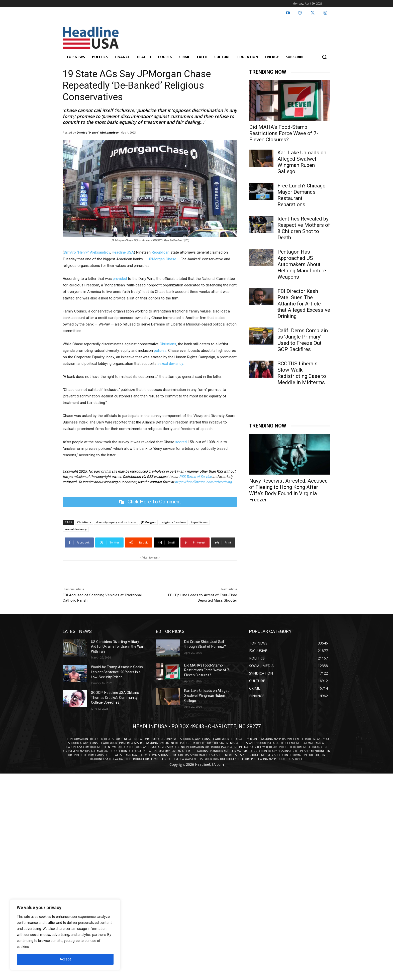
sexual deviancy (170, 364)
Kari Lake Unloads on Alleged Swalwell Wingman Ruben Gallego (302, 162)
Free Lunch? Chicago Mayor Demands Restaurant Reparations (302, 195)
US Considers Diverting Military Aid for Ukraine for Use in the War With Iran (117, 647)
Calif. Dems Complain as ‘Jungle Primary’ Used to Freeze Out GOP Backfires (303, 340)
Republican (161, 252)
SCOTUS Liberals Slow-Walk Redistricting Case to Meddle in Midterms (302, 373)
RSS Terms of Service (195, 477)
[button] (324, 57)
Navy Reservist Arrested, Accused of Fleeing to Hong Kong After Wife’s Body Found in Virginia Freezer (288, 490)
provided (120, 279)
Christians (168, 344)
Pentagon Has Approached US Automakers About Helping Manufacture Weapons (302, 264)
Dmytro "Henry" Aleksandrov (98, 132)
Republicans (199, 522)
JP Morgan (148, 522)
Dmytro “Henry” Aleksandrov (87, 252)
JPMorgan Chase (162, 259)
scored (181, 442)
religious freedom (173, 522)
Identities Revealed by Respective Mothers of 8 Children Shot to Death (304, 228)
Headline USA (123, 252)
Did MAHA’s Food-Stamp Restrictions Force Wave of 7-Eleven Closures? (284, 133)
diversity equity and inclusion (116, 522)
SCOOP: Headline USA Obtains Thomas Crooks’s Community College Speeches (115, 697)
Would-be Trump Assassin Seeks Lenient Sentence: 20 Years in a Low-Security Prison (117, 672)
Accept (65, 959)
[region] (65, 935)
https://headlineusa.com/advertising (203, 482)
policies (160, 351)
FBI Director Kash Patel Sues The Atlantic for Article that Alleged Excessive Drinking (304, 304)
